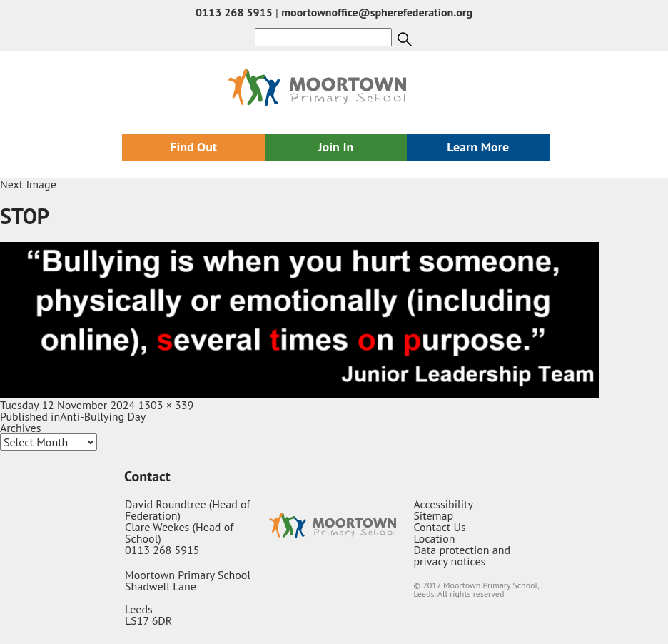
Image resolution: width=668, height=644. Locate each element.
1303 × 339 (166, 405)
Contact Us (439, 527)
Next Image (28, 184)
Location (434, 538)
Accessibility (443, 504)
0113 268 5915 (234, 12)
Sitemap (433, 515)
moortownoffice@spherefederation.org (377, 12)
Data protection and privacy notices (462, 555)
